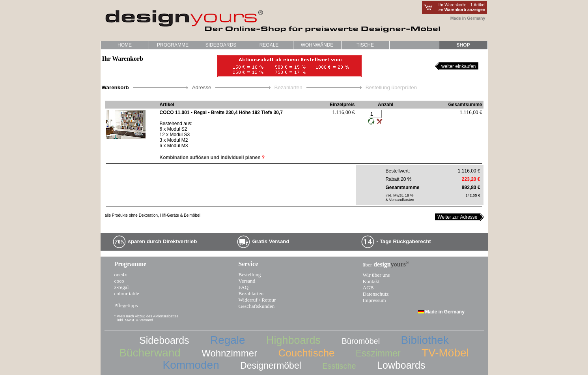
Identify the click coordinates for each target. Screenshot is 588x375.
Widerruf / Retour (257, 300)
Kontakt (371, 281)
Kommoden (191, 365)
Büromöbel (361, 341)
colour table (127, 293)
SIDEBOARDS (221, 45)
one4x (121, 275)
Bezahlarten (251, 293)
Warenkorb (115, 87)
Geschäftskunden (257, 306)
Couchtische (306, 353)
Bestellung (250, 275)
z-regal (122, 287)
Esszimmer (378, 353)
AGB (368, 288)
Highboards (293, 340)
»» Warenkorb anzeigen (462, 9)
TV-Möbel (445, 353)
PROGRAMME (171, 46)
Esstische (339, 366)
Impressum (374, 300)
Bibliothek (425, 340)
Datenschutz (376, 294)
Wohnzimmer (229, 353)
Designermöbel (271, 366)
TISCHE (364, 46)
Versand (247, 281)
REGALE (269, 45)
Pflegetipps (126, 305)
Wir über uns (376, 275)
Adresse (202, 87)
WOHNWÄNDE (317, 45)
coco (119, 281)
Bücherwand (150, 353)
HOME (125, 45)
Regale (228, 340)
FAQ (244, 287)
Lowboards (401, 365)
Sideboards (164, 340)
